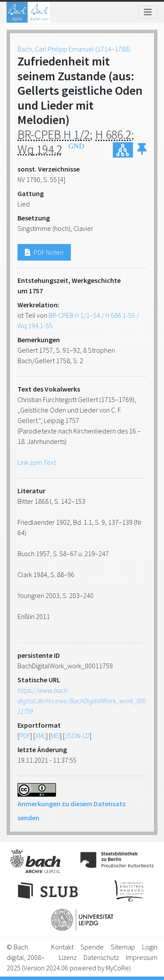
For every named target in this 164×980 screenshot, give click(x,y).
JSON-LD (77, 736)
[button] (142, 150)
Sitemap (123, 947)
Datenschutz (101, 957)
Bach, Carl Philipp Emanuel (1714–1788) (74, 49)
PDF (25, 736)
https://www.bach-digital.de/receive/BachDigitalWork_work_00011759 (82, 701)
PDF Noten (44, 252)
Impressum (142, 957)
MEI (55, 736)
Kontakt (62, 947)
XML (40, 736)
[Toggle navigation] (148, 12)
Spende (92, 947)
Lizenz (68, 957)
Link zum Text (37, 462)
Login (150, 947)
